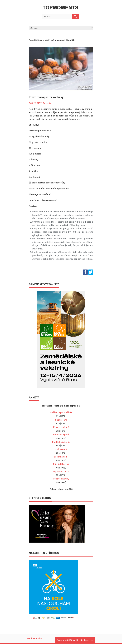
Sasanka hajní (61, 457)
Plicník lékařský (61, 464)
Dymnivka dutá (61, 471)
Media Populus (35, 638)
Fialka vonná (61, 449)
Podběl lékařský (61, 479)
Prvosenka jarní (61, 435)
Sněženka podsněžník (61, 412)
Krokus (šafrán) (61, 427)
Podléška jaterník (61, 442)
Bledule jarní (61, 420)
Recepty (42, 40)
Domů (32, 40)
